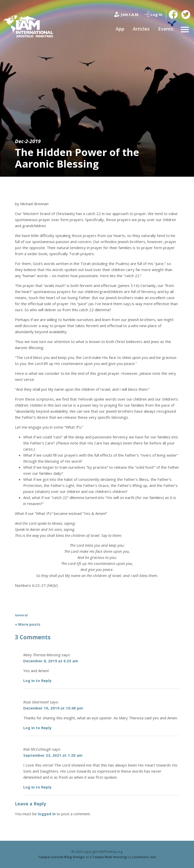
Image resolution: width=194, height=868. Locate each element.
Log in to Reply (37, 680)
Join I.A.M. (130, 14)
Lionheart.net (144, 857)
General (21, 615)
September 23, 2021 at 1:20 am (53, 755)
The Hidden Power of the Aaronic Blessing (77, 158)
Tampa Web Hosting (110, 857)
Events (166, 29)
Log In (156, 14)
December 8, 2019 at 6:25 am (51, 661)
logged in (47, 814)
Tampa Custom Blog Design (61, 857)
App (120, 29)
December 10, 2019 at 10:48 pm (53, 708)
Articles (141, 29)
